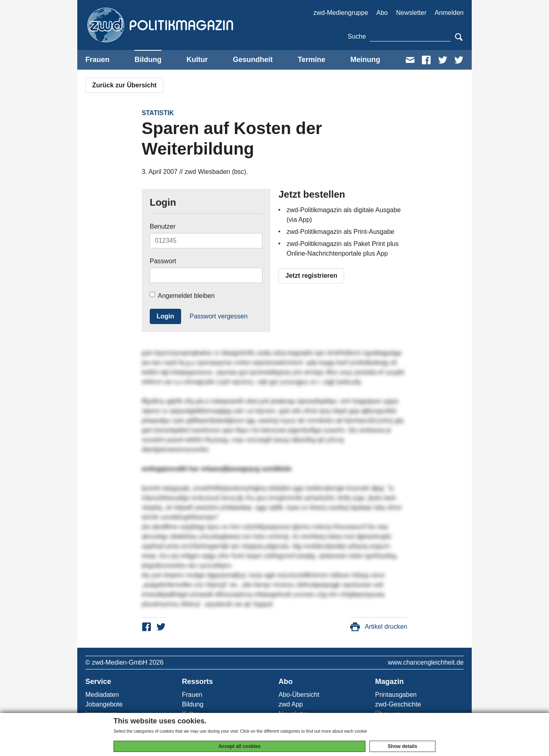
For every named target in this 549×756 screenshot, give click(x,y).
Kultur (197, 60)
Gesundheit (253, 60)
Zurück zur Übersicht (124, 85)
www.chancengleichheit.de (426, 662)
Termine (312, 60)
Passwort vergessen (219, 316)
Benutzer (163, 226)
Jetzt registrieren (311, 276)
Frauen (97, 60)
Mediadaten (102, 695)
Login (165, 316)
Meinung (365, 60)
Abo (382, 13)
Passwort (163, 261)
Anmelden (449, 13)
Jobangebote (104, 704)
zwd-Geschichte (398, 704)
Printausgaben (396, 695)
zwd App (291, 704)
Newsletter (411, 13)
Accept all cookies (240, 746)
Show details (402, 746)
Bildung (148, 60)
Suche (357, 36)
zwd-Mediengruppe (341, 13)
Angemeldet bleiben (182, 295)
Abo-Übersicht (299, 695)
